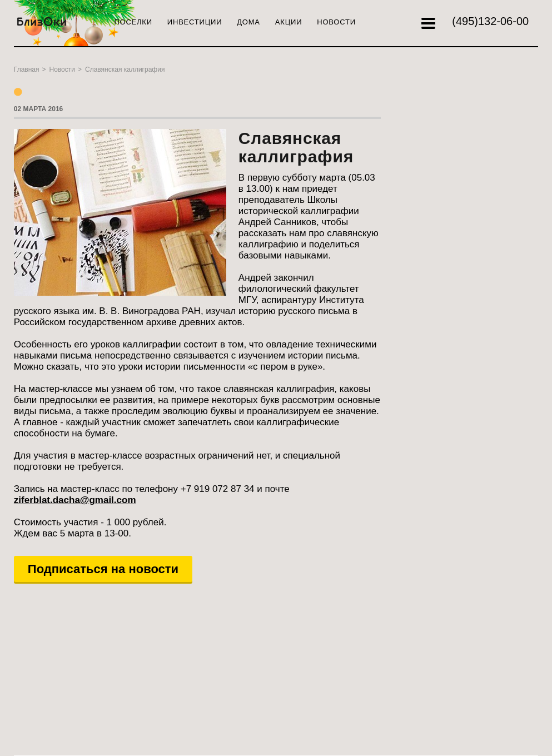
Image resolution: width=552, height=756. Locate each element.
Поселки (133, 22)
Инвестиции (195, 22)
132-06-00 (490, 21)
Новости (336, 22)
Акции (289, 22)
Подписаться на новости (103, 569)
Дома (248, 22)
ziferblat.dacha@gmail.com (75, 500)
